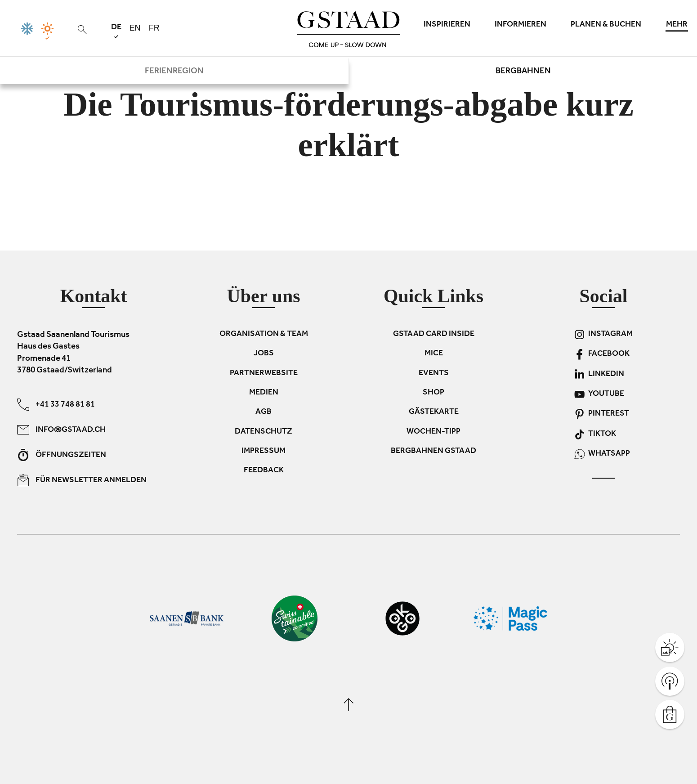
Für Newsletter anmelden (82, 480)
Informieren (521, 25)
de (116, 31)
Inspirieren (447, 25)
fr (154, 28)
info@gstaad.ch (61, 430)
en (135, 28)
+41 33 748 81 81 (56, 405)
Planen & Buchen (606, 25)
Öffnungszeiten (62, 455)
